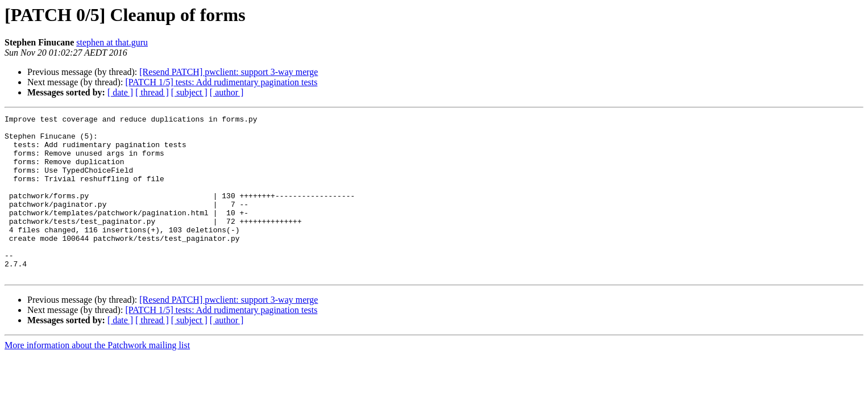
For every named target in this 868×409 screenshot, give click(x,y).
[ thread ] (152, 92)
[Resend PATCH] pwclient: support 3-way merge (229, 72)
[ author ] (227, 92)
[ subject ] (189, 92)
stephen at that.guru (112, 42)
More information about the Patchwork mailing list (97, 377)
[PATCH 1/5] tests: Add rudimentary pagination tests (221, 82)
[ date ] (120, 92)
